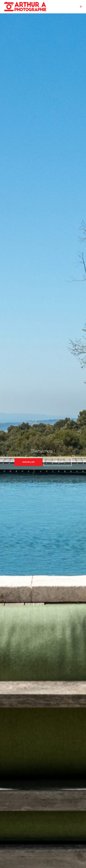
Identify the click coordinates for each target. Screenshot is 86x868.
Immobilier (28, 462)
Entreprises (58, 462)
